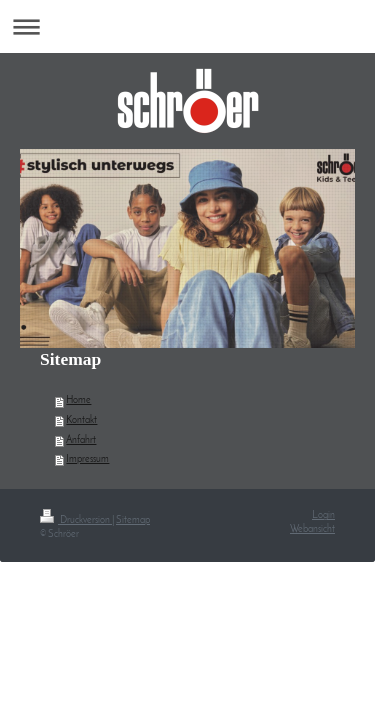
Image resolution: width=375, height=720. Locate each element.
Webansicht (312, 529)
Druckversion (76, 520)
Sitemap (133, 520)
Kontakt (81, 420)
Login (323, 515)
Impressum (87, 459)
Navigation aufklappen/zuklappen (187, 26)
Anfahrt (81, 440)
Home (78, 400)
